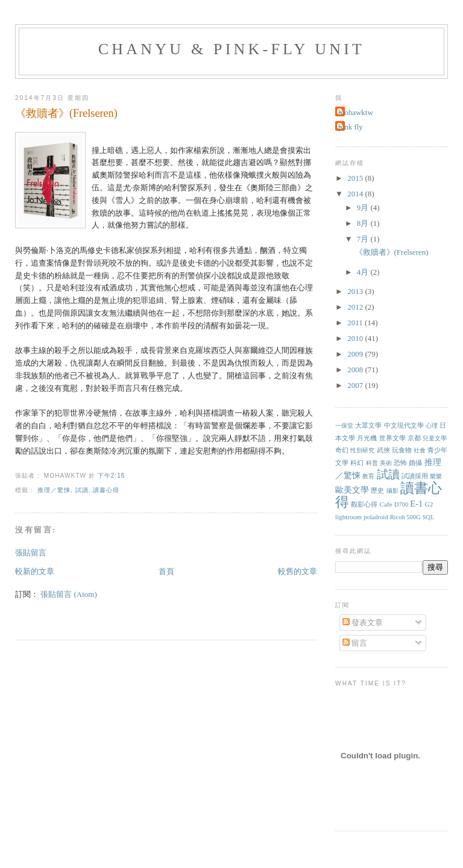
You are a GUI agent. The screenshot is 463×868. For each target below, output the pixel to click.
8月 (364, 223)
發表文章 (363, 623)
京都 (414, 438)
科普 (372, 463)
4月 (364, 272)
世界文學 (392, 438)
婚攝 (415, 463)
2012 (356, 307)
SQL (429, 517)
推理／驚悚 (54, 490)
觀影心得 (364, 504)
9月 (364, 208)
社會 (420, 450)
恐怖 (400, 463)
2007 (356, 385)
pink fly (351, 127)
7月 (364, 239)
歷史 (377, 490)
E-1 (416, 504)
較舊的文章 (298, 571)
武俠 (383, 450)
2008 (356, 370)
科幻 (357, 463)
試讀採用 (415, 476)
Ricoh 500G (405, 517)
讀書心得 (106, 490)
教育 (368, 476)
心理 (432, 426)
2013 (356, 291)
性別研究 (362, 450)
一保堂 (344, 426)
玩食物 (402, 450)
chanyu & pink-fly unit (231, 49)
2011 (356, 323)
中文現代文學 (404, 425)
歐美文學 (352, 490)
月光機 (367, 438)
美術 (386, 463)
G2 (429, 504)
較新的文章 (35, 571)
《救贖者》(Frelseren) (66, 113)
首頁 (166, 571)
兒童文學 (435, 438)
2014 (356, 194)
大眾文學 (368, 425)
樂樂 (436, 476)
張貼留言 (31, 553)
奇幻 (342, 450)
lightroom (348, 517)
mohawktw (356, 112)
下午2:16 (112, 476)
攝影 (392, 491)
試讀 (82, 490)
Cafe (386, 504)
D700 (401, 504)
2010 (356, 338)
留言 (355, 643)
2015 (356, 178)
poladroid (376, 517)
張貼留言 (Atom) (69, 594)
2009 (356, 354)
